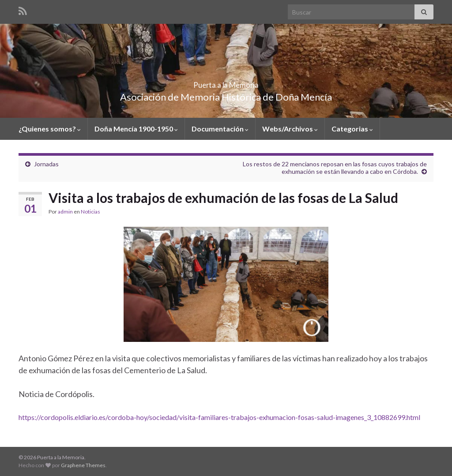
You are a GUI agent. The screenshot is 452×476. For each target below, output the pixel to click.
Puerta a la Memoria (226, 82)
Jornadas (46, 164)
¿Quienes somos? (50, 129)
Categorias (352, 129)
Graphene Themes (83, 465)
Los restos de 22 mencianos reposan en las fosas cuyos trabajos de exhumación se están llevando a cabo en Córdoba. (335, 168)
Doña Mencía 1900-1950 (136, 129)
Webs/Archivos (290, 129)
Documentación (220, 129)
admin (65, 212)
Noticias (90, 212)
